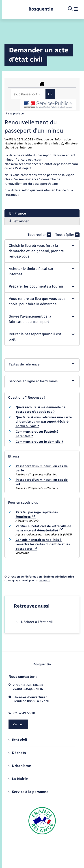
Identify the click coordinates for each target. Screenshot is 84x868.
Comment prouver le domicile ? (39, 442)
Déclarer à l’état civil (33, 622)
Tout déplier (67, 235)
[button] (42, 251)
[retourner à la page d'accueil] (41, 9)
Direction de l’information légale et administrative (41, 577)
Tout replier (39, 235)
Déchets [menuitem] (17, 753)
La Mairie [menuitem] (18, 779)
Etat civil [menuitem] (18, 740)
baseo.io (45, 580)
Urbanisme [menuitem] (20, 766)
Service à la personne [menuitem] (28, 792)
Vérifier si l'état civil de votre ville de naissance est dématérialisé (43, 528)
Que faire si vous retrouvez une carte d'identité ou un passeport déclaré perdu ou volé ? (44, 422)
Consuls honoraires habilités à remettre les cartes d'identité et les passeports (43, 544)
